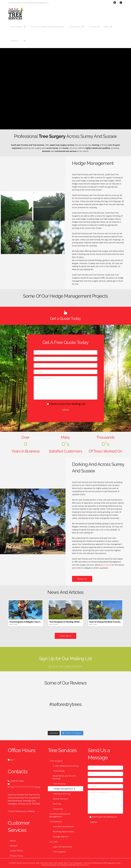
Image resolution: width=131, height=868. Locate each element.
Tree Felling (59, 771)
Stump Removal (61, 799)
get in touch (106, 565)
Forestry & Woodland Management (60, 815)
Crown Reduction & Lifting (66, 766)
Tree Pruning (59, 784)
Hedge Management (64, 789)
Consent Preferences (17, 811)
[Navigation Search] (25, 41)
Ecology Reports (61, 837)
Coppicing (58, 809)
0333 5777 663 (15, 3)
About (13, 841)
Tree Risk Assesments (64, 827)
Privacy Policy (17, 856)
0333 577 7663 (17, 781)
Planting (57, 804)
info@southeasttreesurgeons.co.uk (37, 3)
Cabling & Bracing (62, 794)
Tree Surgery (56, 761)
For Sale (54, 842)
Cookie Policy (16, 851)
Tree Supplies (60, 852)
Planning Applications (64, 832)
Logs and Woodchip (62, 847)
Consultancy (56, 822)
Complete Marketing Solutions (75, 865)
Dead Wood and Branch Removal (64, 777)
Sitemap (31, 811)
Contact (14, 846)
